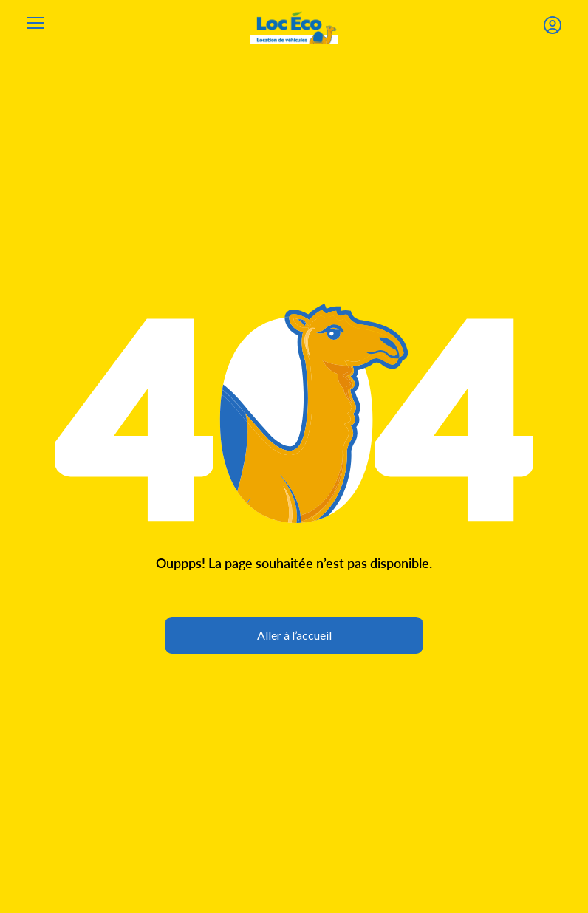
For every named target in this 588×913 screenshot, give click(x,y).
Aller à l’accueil (294, 635)
